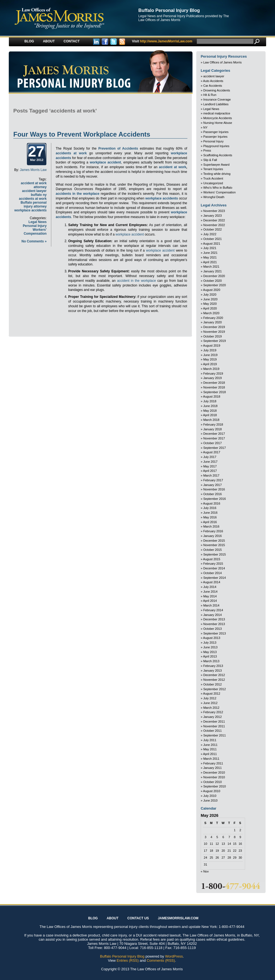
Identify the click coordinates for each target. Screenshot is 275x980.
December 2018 (214, 383)
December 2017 (214, 434)
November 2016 (214, 489)
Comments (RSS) (161, 960)
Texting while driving (217, 174)
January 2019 (212, 378)
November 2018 (214, 387)
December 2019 (214, 327)
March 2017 (211, 475)
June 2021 (210, 253)
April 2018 (210, 415)
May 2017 (210, 466)
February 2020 (213, 318)
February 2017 (213, 480)
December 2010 (214, 772)
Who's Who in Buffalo (218, 188)
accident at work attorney (34, 185)
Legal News (38, 222)
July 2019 (210, 350)
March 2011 (211, 759)
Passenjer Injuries (215, 137)
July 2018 (210, 401)
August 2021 (212, 244)
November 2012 (214, 680)
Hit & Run (210, 95)
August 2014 (212, 582)
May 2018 (210, 411)
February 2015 (213, 564)
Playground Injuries (216, 146)
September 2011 (214, 735)
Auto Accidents (213, 81)
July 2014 (210, 587)
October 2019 (212, 336)
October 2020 (212, 281)
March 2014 (211, 605)
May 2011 (210, 749)
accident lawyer (214, 76)
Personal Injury (35, 226)
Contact (72, 41)
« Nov (205, 871)
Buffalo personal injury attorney (34, 204)
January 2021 (212, 271)
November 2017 (214, 438)
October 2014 (212, 573)
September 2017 (214, 448)
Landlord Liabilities (216, 104)
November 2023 (214, 211)
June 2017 (210, 462)
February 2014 (213, 610)
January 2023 (212, 216)
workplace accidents (30, 210)
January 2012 (212, 717)
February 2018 (213, 424)
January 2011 (212, 768)
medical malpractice (217, 113)
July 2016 (210, 508)
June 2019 (210, 355)
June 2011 (210, 745)
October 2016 (212, 494)
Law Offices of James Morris (222, 62)
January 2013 (212, 671)
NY (205, 127)
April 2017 (210, 471)
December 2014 (214, 568)
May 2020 (210, 304)
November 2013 (214, 624)
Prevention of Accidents (118, 149)
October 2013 (212, 629)
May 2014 (210, 596)
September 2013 (214, 633)
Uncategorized (213, 183)
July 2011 (210, 740)
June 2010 (210, 800)
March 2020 (211, 313)
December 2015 (214, 541)
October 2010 (212, 782)
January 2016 (212, 536)
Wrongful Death (214, 197)
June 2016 (210, 513)
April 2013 (210, 656)
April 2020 (210, 308)
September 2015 (214, 554)
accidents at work (33, 199)
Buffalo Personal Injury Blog (169, 10)
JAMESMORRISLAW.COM (178, 918)
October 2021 (212, 239)
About (49, 41)
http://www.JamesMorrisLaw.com (162, 41)
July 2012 (210, 698)
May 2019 (210, 359)
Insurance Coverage (217, 99)
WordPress (174, 956)
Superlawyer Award (216, 165)
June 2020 (210, 299)
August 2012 (212, 694)
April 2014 (210, 601)
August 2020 (212, 290)
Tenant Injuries (213, 169)
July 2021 (210, 248)
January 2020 (212, 322)
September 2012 (214, 689)
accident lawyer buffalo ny (34, 193)
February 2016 (213, 531)
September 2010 (214, 786)
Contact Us (138, 918)
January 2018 (212, 429)
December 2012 (214, 675)
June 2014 (210, 592)
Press (207, 150)
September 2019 (214, 341)
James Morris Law (33, 170)
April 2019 (210, 364)
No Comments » (34, 241)
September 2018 (214, 392)
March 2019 (211, 369)
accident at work (172, 167)
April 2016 (210, 522)
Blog (29, 41)
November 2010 (214, 777)
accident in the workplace (136, 281)
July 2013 (210, 643)
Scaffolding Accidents (218, 155)
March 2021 (211, 267)
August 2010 (212, 791)
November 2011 (214, 726)
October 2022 (212, 229)
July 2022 (210, 234)
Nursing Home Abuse (218, 123)
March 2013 (211, 661)
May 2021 (210, 257)
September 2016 (214, 499)
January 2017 (212, 485)
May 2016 (210, 517)
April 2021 (210, 262)
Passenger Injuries (216, 132)
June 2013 (210, 647)
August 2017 (212, 452)
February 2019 (213, 373)
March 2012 (211, 708)
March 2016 (211, 526)
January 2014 (212, 615)
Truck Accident (213, 178)
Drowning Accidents (217, 90)
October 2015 (212, 550)
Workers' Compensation (35, 232)
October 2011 (212, 731)
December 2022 (214, 220)
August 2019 (212, 346)
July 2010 (210, 796)
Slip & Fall (210, 160)
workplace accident (105, 162)
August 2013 (212, 638)
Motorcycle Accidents (217, 118)
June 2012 (210, 703)
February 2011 (213, 763)
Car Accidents (213, 86)
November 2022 (214, 225)
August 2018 (212, 396)
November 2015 (214, 545)
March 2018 (211, 420)
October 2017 (212, 443)
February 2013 (213, 666)
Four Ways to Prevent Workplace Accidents (82, 134)
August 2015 (212, 559)
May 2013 (210, 652)
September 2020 (214, 285)
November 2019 (214, 332)
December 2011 (214, 721)
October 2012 (212, 684)
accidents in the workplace (77, 194)
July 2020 (210, 295)
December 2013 (214, 619)
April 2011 (210, 754)
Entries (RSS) (128, 960)
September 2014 (214, 578)
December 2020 (214, 276)
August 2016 (212, 503)
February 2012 (213, 712)
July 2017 (210, 457)
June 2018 (210, 406)
